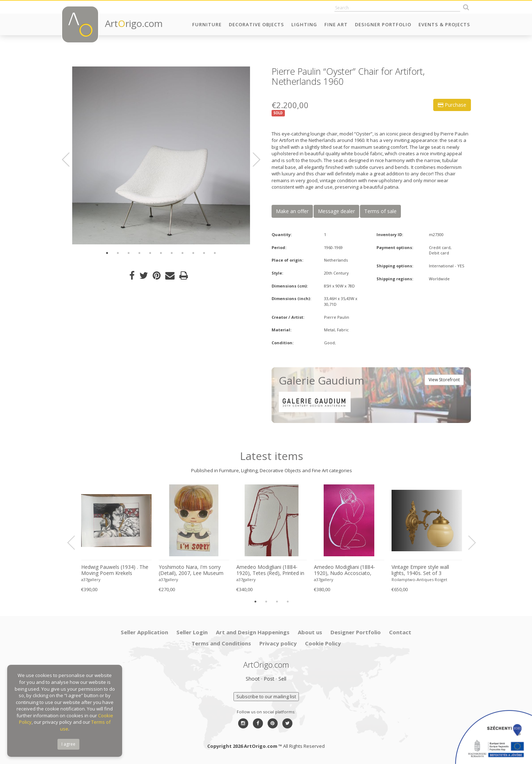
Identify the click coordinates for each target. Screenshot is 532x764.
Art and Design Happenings (253, 632)
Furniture (207, 24)
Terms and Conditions (221, 643)
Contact (400, 632)
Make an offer (292, 211)
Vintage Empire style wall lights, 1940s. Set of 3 (420, 570)
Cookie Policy (323, 643)
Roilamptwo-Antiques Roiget (419, 579)
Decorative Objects (256, 24)
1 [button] (107, 253)
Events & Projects (444, 24)
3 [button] (129, 253)
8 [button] (182, 253)
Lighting (304, 24)
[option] (161, 155)
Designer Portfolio (383, 24)
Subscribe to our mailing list (266, 696)
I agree (68, 744)
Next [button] (252, 160)
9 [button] (193, 253)
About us (310, 632)
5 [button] (150, 253)
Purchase (452, 105)
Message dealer (336, 211)
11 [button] (215, 253)
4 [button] (139, 253)
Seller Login (192, 632)
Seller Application (144, 632)
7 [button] (172, 253)
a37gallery (91, 579)
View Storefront (444, 380)
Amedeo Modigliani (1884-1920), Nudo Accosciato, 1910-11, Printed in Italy (344, 570)
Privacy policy (278, 643)
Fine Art (336, 24)
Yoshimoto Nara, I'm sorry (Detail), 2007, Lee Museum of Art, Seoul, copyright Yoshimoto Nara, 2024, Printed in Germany (191, 570)
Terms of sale (380, 211)
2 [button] (118, 253)
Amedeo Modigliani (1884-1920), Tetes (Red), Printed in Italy (270, 570)
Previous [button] (70, 160)
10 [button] (204, 253)
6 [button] (161, 253)
